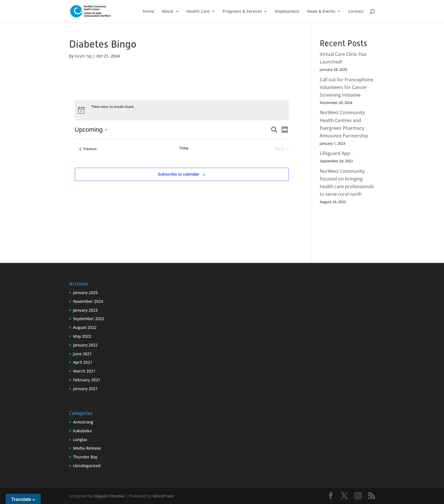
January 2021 (85, 389)
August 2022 (85, 327)
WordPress (163, 496)
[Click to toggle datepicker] (91, 130)
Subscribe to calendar (178, 174)
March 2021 (84, 371)
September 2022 (89, 319)
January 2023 (85, 310)
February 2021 (87, 380)
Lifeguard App (335, 153)
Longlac (80, 440)
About (168, 12)
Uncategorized (87, 466)
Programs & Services (242, 12)
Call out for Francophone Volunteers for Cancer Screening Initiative (346, 87)
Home (149, 12)
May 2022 (82, 336)
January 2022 (85, 345)
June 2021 (82, 354)
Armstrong (83, 422)
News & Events (321, 12)
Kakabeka (82, 431)
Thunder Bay (85, 457)
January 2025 (85, 293)
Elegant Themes (109, 496)
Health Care (198, 12)
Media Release (87, 448)
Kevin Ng (83, 56)
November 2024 (88, 301)
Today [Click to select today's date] (184, 148)
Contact (356, 12)
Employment (287, 12)
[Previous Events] (88, 149)
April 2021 (83, 362)
